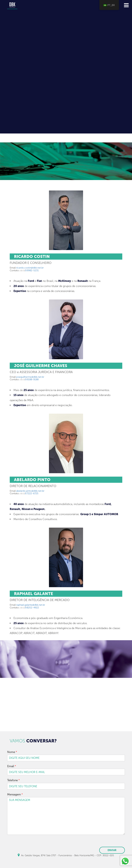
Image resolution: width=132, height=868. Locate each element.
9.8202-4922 (29, 608)
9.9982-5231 (29, 270)
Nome (12, 752)
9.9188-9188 (29, 379)
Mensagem (15, 794)
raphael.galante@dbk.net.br (31, 605)
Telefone (13, 780)
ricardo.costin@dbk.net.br (30, 268)
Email (12, 766)
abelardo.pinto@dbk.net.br (30, 491)
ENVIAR (112, 850)
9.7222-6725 (29, 493)
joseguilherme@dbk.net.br (30, 377)
